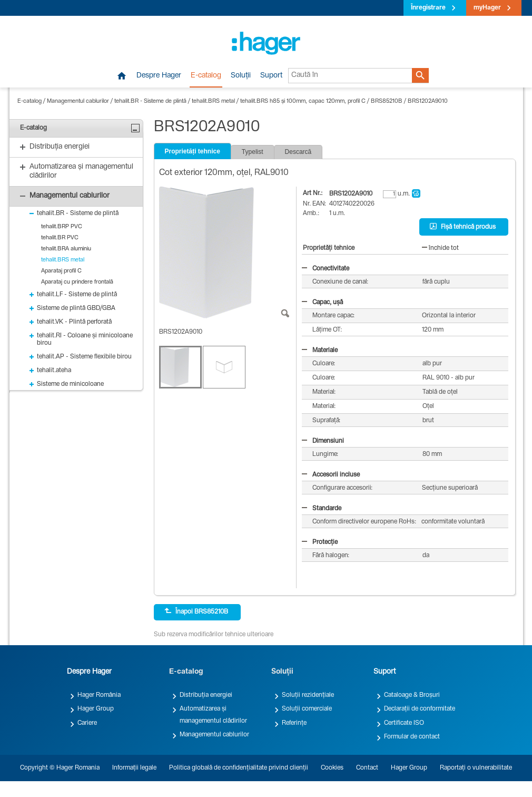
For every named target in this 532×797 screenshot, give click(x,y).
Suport (271, 76)
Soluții (241, 76)
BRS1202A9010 (428, 101)
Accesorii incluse (331, 475)
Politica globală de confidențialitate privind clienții (239, 768)
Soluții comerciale (307, 709)
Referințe (294, 723)
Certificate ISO (404, 723)
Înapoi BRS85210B (196, 611)
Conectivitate (326, 269)
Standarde (322, 509)
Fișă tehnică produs (463, 227)
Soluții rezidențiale (308, 695)
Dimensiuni (323, 441)
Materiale (320, 351)
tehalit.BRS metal (213, 101)
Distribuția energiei (206, 695)
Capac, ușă (322, 303)
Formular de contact (412, 737)
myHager (487, 8)
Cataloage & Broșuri (412, 695)
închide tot (440, 248)
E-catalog (206, 76)
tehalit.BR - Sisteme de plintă (150, 101)
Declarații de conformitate (420, 709)
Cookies (332, 768)
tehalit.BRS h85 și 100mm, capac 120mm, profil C (303, 101)
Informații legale (134, 768)
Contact (367, 768)
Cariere (87, 723)
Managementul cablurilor (78, 101)
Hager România (99, 695)
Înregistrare (428, 8)
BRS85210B (387, 101)
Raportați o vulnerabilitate (476, 768)
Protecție (320, 542)
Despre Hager (159, 76)
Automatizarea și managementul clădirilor (213, 715)
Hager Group (96, 709)
